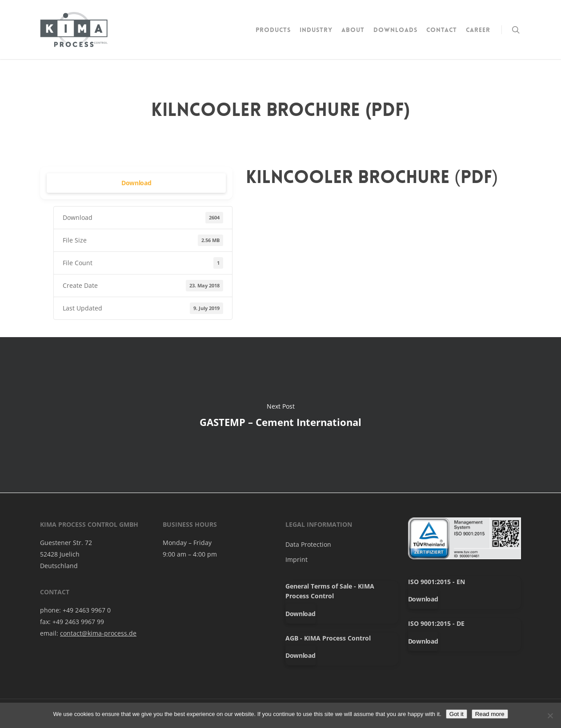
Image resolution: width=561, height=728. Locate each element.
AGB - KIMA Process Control (328, 638)
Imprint (297, 559)
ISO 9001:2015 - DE (436, 623)
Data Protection (308, 544)
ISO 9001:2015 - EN (437, 582)
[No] (550, 716)
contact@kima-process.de (98, 633)
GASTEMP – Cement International (280, 415)
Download (136, 183)
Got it (457, 714)
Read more (490, 714)
